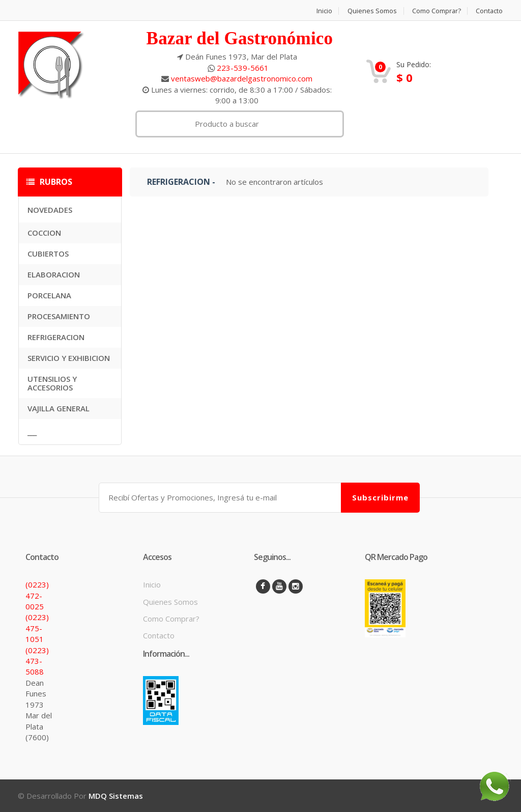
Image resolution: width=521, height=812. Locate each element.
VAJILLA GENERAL (59, 408)
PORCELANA (49, 295)
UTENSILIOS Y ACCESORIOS (52, 383)
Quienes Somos (371, 11)
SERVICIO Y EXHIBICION (69, 358)
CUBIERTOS (48, 254)
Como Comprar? (436, 11)
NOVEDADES (50, 210)
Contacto (489, 11)
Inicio (322, 11)
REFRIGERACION (56, 337)
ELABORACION (54, 274)
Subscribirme (380, 497)
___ (32, 432)
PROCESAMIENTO (59, 316)
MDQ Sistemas (116, 796)
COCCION (44, 233)
